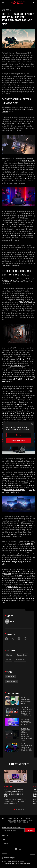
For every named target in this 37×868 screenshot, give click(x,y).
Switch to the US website (18, 440)
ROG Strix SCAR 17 (27, 214)
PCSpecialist (6, 298)
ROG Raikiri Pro (29, 583)
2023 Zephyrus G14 (29, 161)
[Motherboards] (26, 818)
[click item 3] (20, 810)
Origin (23, 295)
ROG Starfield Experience (12, 281)
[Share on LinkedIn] (19, 639)
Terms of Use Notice (18, 861)
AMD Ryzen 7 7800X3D (18, 366)
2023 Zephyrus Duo (29, 179)
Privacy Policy (6, 861)
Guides (9, 660)
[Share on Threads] (25, 639)
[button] (3, 2)
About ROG (5, 836)
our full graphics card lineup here (15, 490)
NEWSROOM (5, 844)
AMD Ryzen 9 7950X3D (9, 375)
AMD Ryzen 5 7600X (25, 359)
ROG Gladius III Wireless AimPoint (20, 578)
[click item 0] (14, 810)
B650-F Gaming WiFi (27, 413)
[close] (32, 424)
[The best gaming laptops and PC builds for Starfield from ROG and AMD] (21, 821)
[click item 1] (16, 810)
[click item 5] (23, 810)
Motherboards (20, 660)
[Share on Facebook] (6, 639)
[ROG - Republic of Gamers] (19, 2)
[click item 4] (22, 810)
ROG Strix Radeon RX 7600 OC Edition (16, 474)
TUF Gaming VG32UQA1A (26, 551)
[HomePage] (3, 818)
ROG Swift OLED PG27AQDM (14, 534)
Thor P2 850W (13, 485)
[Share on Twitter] (13, 639)
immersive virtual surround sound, (23, 589)
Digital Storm (17, 295)
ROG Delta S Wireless (14, 587)
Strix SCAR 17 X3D (7, 225)
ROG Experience (27, 302)
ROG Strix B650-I (22, 404)
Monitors (9, 655)
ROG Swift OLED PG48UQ (24, 525)
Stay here (18, 435)
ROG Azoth (8, 574)
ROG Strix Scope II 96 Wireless (26, 571)
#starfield (10, 676)
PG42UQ (4, 528)
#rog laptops (11, 681)
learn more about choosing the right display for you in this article (17, 562)
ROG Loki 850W (28, 485)
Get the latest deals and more (12, 827)
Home (3, 840)
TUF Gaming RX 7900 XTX (25, 465)
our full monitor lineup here (13, 560)
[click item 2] (18, 810)
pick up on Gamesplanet (15, 600)
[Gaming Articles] (13, 818)
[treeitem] (16, 787)
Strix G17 (16, 231)
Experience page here (26, 598)
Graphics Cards (22, 655)
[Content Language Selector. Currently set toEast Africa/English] (8, 858)
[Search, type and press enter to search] (34, 2)
